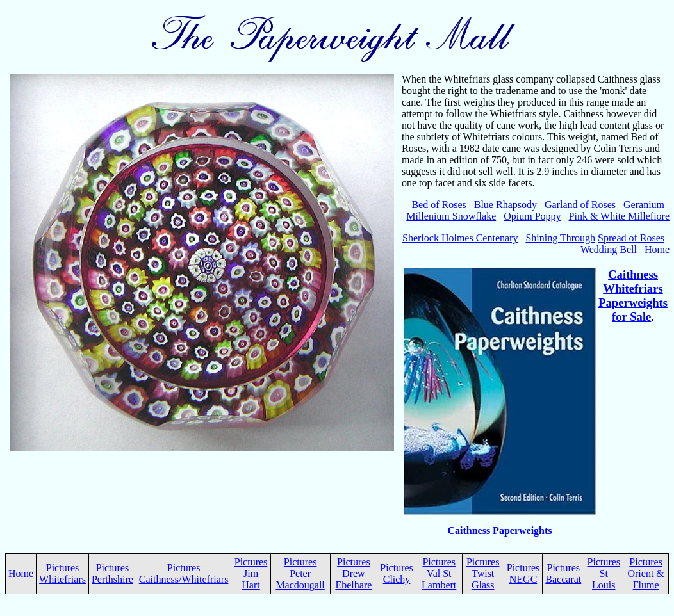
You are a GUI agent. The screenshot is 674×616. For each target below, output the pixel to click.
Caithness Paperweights (499, 531)
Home (657, 249)
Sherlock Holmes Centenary (460, 238)
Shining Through (560, 238)
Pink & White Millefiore (619, 216)
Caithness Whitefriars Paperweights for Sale (633, 296)
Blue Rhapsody (505, 205)
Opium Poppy (532, 216)
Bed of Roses (439, 205)
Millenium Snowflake (451, 216)
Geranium (644, 205)
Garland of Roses (580, 205)
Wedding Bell (609, 249)
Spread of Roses (631, 238)
